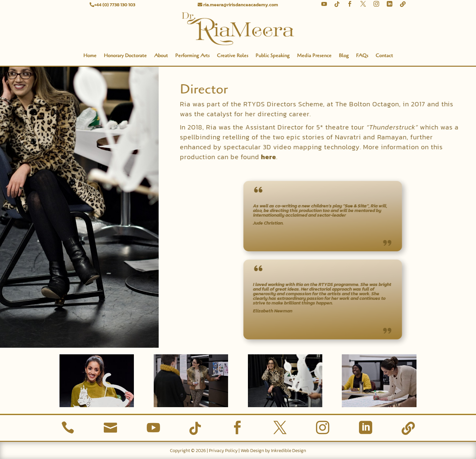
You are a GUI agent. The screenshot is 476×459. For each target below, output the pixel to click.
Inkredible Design (289, 451)
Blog (344, 55)
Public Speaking (273, 55)
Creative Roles (233, 55)
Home (90, 55)
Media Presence (314, 55)
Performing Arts (192, 55)
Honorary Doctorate (125, 55)
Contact (384, 55)
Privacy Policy (223, 451)
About (161, 55)
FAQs (362, 55)
